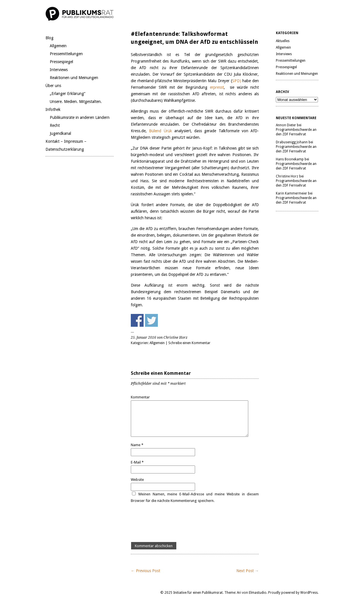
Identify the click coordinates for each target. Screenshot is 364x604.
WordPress (309, 593)
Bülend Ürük (160, 131)
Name (137, 445)
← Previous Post (145, 571)
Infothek (53, 109)
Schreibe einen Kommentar (189, 343)
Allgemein (58, 46)
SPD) (237, 81)
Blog (49, 38)
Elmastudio (258, 593)
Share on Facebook (137, 320)
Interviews (59, 70)
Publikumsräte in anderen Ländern (80, 117)
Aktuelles (283, 41)
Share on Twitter (151, 320)
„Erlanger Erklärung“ (68, 94)
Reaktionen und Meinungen (74, 78)
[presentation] (174, 523)
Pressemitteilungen (66, 54)
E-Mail (137, 462)
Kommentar (140, 397)
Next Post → (248, 571)
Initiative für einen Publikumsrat (198, 593)
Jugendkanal (60, 133)
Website (137, 480)
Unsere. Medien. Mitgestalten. (76, 102)
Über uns (53, 86)
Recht (55, 125)
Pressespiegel (61, 62)
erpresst (217, 87)
